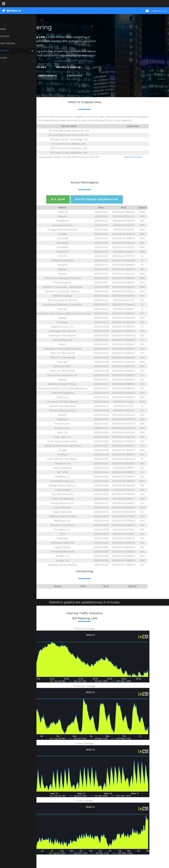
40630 (27, 455)
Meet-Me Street (133, 157)
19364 (27, 486)
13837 (27, 340)
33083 (27, 344)
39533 (27, 494)
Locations (21, 76)
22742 (27, 278)
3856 (27, 411)
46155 (27, 393)
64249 (27, 477)
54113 (27, 397)
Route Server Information (97, 199)
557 (27, 402)
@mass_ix (14, 11)
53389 (27, 265)
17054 (27, 243)
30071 (27, 256)
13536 (27, 362)
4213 (27, 530)
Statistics (74, 76)
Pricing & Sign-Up (69, 67)
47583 (27, 331)
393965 (27, 322)
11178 (27, 565)
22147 (27, 283)
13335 (27, 247)
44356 (27, 415)
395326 (27, 472)
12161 (27, 468)
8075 (27, 238)
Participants (48, 76)
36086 (27, 547)
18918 (27, 375)
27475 (27, 269)
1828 (27, 490)
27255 (27, 437)
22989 (27, 459)
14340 (27, 327)
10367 (27, 538)
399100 (27, 499)
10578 (27, 287)
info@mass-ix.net (159, 11)
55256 (27, 521)
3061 (27, 309)
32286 (27, 221)
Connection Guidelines (30, 67)
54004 (27, 419)
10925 (27, 305)
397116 (27, 446)
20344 (27, 516)
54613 (27, 552)
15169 (27, 234)
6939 (27, 225)
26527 (27, 543)
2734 (27, 252)
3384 (27, 534)
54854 (27, 525)
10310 (27, 353)
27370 (27, 508)
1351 (27, 300)
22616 (27, 556)
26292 (27, 388)
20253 (27, 433)
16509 (27, 424)
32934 (27, 463)
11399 (27, 296)
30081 (27, 481)
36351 (27, 366)
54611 (27, 349)
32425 (27, 441)
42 (27, 406)
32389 (27, 384)
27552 (27, 212)
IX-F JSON (58, 199)
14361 (27, 313)
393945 (27, 261)
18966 (27, 503)
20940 (27, 216)
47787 (27, 512)
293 (27, 230)
